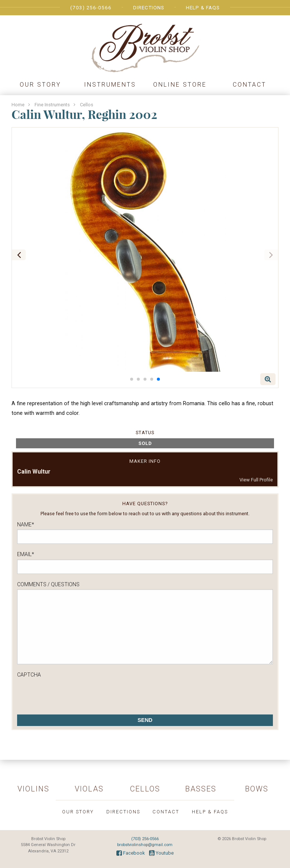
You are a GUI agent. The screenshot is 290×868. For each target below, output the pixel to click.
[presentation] (74, 694)
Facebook (130, 853)
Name (26, 525)
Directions (149, 7)
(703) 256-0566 (91, 7)
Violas (89, 789)
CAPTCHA (29, 675)
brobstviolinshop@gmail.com (145, 845)
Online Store (180, 85)
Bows (257, 789)
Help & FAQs (203, 7)
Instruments (110, 85)
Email (26, 554)
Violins (33, 789)
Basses (201, 789)
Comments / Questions (48, 584)
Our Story (40, 85)
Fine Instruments (52, 105)
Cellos (87, 105)
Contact (249, 85)
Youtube (161, 853)
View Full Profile (256, 480)
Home (18, 105)
